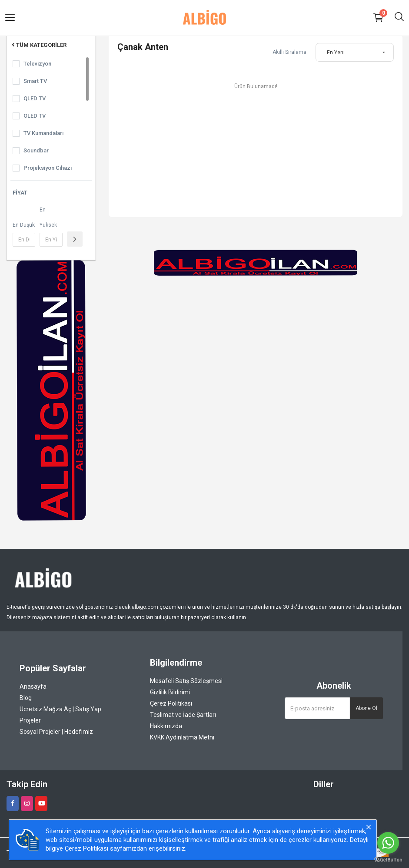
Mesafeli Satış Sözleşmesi (186, 681)
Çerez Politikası (171, 703)
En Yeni (336, 53)
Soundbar (36, 150)
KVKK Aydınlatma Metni (182, 737)
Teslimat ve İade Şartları (183, 715)
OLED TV (35, 116)
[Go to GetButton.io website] (388, 859)
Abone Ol (366, 708)
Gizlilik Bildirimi (170, 692)
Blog (26, 698)
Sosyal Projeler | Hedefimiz (56, 732)
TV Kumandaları (43, 133)
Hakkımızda (166, 726)
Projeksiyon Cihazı (48, 168)
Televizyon (37, 64)
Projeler (30, 720)
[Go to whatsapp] (388, 843)
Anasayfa (33, 686)
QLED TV (35, 98)
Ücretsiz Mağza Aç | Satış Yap (60, 709)
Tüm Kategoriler (38, 45)
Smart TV (35, 81)
